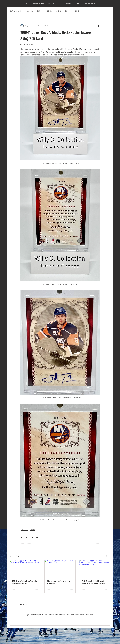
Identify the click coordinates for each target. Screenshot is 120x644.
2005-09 (40, 11)
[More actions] (98, 26)
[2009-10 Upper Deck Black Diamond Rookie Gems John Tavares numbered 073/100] (95, 569)
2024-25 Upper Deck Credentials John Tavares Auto (59, 582)
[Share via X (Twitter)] (27, 537)
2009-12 (49, 11)
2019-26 (77, 11)
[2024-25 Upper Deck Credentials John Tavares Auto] (60, 569)
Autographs (29, 11)
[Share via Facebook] (21, 537)
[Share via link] (37, 537)
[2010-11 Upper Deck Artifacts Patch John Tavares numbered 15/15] (25, 569)
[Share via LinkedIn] (32, 537)
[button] (108, 11)
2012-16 (58, 11)
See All (108, 556)
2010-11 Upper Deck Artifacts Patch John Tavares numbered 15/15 (24, 582)
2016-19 (68, 11)
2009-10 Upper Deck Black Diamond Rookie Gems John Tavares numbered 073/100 (93, 582)
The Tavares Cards (15, 11)
